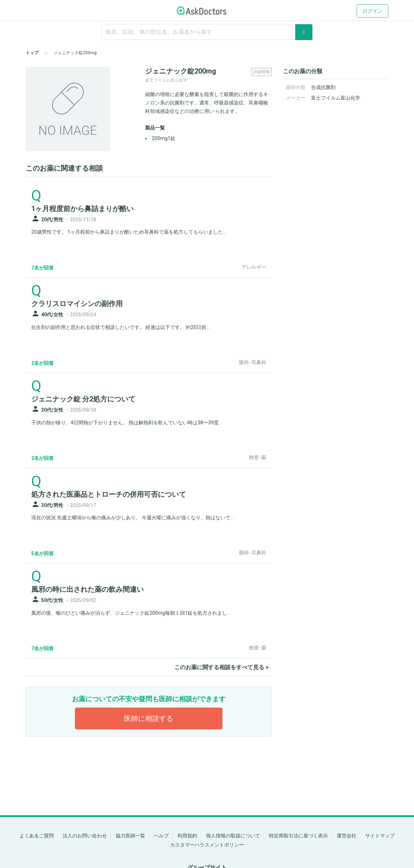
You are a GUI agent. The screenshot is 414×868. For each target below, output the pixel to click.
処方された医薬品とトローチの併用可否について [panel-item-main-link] (109, 494)
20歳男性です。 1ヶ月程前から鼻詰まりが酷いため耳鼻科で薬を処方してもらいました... (129, 232)
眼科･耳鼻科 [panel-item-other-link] (253, 362)
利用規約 (187, 836)
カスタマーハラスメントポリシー (207, 845)
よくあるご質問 (37, 836)
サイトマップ (380, 836)
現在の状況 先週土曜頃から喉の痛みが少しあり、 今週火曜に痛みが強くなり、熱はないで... (132, 518)
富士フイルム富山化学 (336, 98)
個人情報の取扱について (233, 836)
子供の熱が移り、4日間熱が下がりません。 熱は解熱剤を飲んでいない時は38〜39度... (127, 423)
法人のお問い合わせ (85, 836)
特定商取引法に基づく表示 (298, 836)
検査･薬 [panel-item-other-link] (257, 457)
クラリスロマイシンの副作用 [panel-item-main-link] (77, 304)
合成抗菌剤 (323, 87)
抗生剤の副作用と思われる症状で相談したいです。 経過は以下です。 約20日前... (120, 327)
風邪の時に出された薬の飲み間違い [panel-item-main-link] (88, 589)
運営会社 (347, 836)
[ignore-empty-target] (207, 32)
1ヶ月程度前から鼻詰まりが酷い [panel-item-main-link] (82, 209)
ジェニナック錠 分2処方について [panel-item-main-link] (83, 399)
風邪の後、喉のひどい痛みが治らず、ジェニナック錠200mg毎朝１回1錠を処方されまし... (131, 613)
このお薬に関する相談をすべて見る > (222, 667)
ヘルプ (161, 836)
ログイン (373, 11)
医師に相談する (149, 718)
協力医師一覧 (130, 836)
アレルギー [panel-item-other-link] (254, 267)
